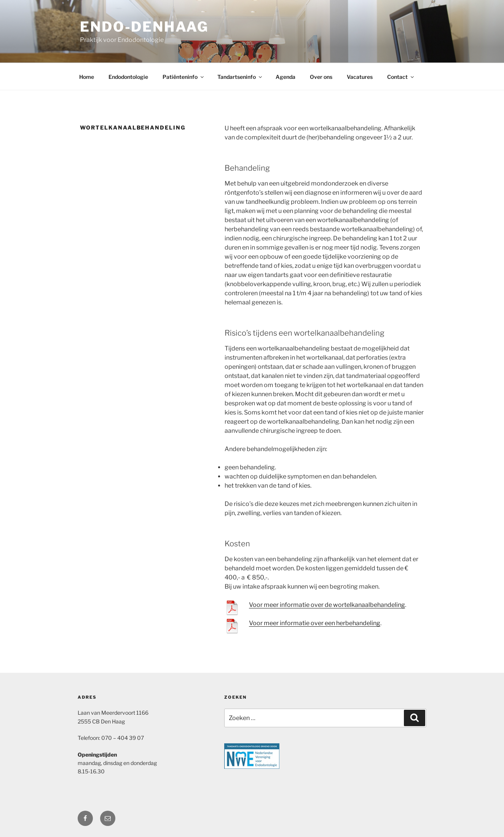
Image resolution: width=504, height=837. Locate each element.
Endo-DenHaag (144, 27)
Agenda (285, 77)
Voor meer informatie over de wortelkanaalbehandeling (327, 605)
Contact (401, 77)
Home (87, 77)
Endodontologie (128, 77)
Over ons (321, 77)
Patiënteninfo (184, 77)
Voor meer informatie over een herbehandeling (315, 623)
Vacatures (360, 77)
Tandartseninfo (240, 77)
